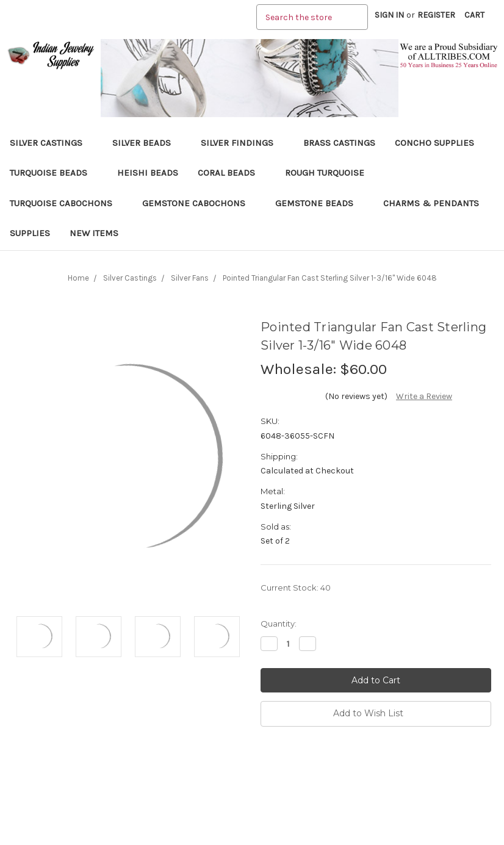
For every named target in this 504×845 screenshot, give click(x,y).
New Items (94, 233)
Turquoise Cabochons (66, 203)
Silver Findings (242, 143)
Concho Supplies (434, 143)
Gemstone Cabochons (199, 203)
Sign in (389, 15)
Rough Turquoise (330, 173)
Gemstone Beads (319, 203)
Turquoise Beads (54, 173)
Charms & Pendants (431, 203)
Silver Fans (190, 278)
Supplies (30, 233)
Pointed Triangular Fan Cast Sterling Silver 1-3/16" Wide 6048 (330, 278)
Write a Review (424, 396)
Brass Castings (339, 143)
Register (436, 15)
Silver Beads (147, 143)
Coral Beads (232, 173)
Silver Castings (51, 143)
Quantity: (279, 624)
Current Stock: (296, 588)
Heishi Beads (148, 173)
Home (78, 278)
